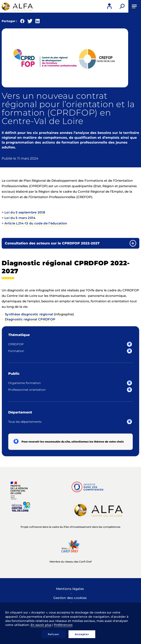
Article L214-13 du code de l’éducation (36, 223)
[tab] (70, 243)
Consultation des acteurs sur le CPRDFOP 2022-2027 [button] (52, 243)
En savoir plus (41, 625)
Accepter (82, 634)
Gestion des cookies (70, 598)
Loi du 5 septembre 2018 (25, 212)
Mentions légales (70, 589)
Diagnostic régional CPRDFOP (30, 319)
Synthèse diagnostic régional (29, 314)
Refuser (54, 634)
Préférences (63, 625)
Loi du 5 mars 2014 (20, 218)
